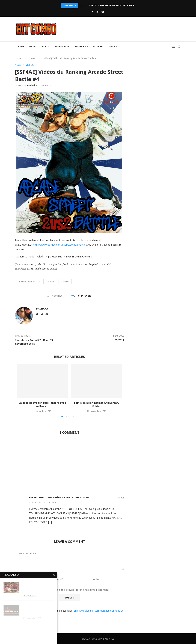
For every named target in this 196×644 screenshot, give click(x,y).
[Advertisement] (69, 465)
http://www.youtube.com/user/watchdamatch (59, 245)
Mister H (50, 282)
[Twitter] (97, 12)
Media (33, 46)
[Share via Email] (89, 296)
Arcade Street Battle (29, 282)
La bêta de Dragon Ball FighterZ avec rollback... (117, 5)
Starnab (65, 282)
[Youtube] (103, 12)
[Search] (179, 47)
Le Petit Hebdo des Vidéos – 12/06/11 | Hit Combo (59, 497)
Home (18, 58)
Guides (113, 46)
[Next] (85, 5)
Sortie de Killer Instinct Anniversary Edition (97, 405)
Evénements (62, 46)
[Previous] (81, 5)
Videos (45, 46)
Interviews (81, 46)
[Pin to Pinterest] (86, 296)
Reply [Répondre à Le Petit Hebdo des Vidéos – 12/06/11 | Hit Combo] (121, 498)
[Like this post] (75, 296)
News (21, 46)
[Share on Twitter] (82, 296)
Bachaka (32, 85)
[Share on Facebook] (79, 296)
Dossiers (98, 46)
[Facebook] (93, 12)
